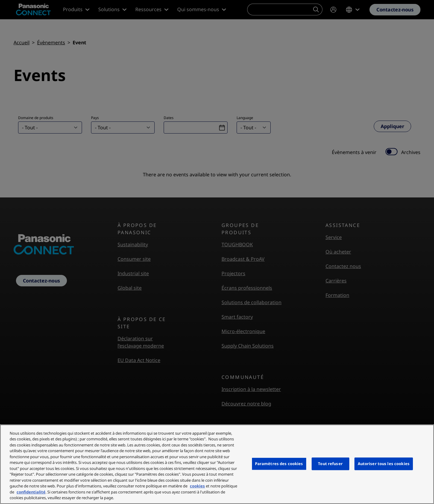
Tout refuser (330, 464)
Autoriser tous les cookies (384, 464)
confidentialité (31, 492)
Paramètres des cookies (279, 464)
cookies (197, 486)
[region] (217, 464)
